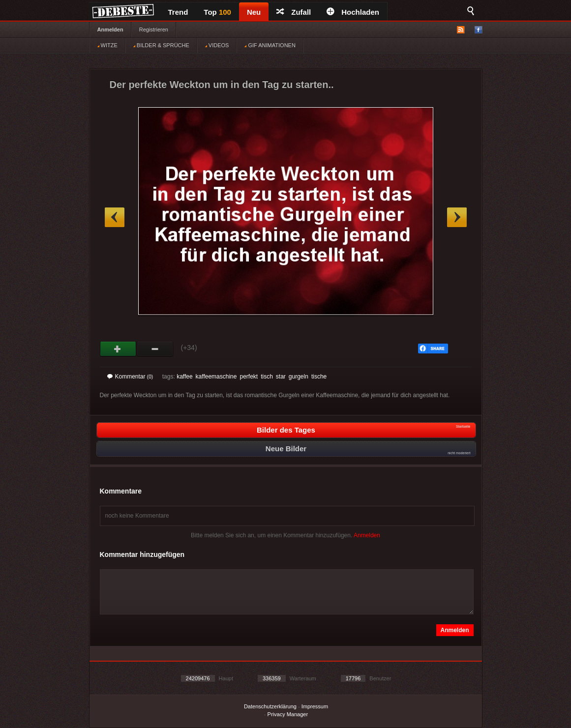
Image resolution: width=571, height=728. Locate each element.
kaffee (184, 377)
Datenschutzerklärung (270, 706)
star (281, 377)
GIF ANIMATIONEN (270, 45)
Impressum (315, 706)
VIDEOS (217, 45)
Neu (254, 12)
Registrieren (154, 29)
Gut (118, 349)
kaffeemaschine (216, 377)
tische (319, 377)
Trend (178, 12)
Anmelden (110, 29)
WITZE (107, 45)
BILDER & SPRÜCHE (161, 45)
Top (217, 12)
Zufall (294, 12)
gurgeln (299, 377)
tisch (267, 377)
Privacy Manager (288, 714)
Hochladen (353, 12)
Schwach (155, 349)
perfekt (249, 377)
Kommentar (130, 377)
